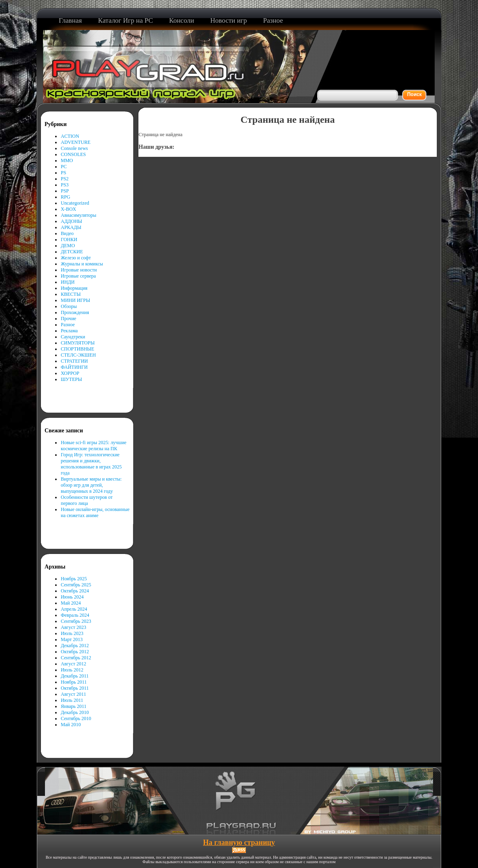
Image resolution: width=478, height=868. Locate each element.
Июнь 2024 (72, 597)
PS (63, 173)
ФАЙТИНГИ (74, 367)
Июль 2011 (72, 700)
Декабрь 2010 (75, 712)
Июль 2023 (72, 633)
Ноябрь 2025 (74, 579)
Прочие (68, 319)
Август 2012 (74, 664)
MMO (67, 160)
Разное (68, 325)
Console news (74, 148)
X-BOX (68, 209)
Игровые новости (79, 270)
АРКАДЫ (71, 227)
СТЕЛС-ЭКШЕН (78, 355)
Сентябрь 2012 (76, 658)
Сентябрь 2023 (76, 621)
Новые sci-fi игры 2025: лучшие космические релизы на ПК (94, 446)
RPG (65, 197)
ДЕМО (68, 246)
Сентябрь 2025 (76, 585)
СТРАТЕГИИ (74, 361)
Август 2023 (74, 627)
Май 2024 (71, 603)
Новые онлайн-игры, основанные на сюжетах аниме (95, 512)
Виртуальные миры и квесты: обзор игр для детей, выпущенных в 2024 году (91, 485)
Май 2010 (71, 725)
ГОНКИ (69, 239)
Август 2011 (73, 694)
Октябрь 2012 (75, 652)
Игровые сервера (78, 276)
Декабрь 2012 (75, 646)
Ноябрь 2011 (74, 682)
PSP (65, 191)
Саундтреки (73, 337)
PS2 (65, 179)
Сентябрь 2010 (76, 718)
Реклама (69, 331)
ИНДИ (68, 282)
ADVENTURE (76, 142)
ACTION (70, 136)
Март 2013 (72, 639)
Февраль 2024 (75, 615)
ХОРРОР (70, 373)
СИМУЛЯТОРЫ (78, 343)
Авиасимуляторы (79, 215)
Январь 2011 (74, 706)
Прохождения (75, 312)
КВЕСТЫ (71, 294)
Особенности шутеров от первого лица (87, 500)
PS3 (65, 185)
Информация (74, 288)
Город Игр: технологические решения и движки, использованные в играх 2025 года (91, 464)
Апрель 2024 (74, 609)
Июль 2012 (72, 670)
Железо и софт (76, 258)
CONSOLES (73, 154)
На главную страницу (239, 842)
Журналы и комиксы (82, 264)
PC (64, 167)
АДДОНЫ (71, 221)
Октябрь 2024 (75, 591)
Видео (67, 233)
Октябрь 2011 (75, 688)
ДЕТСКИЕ (72, 252)
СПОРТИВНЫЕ (78, 349)
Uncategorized (75, 203)
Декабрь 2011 (75, 676)
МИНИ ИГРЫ (75, 300)
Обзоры (69, 306)
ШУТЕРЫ (71, 379)
